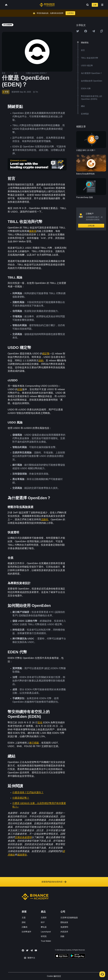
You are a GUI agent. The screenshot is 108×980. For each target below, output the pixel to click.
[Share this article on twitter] (78, 31)
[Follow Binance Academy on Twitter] (27, 950)
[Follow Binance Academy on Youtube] (36, 950)
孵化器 (44, 927)
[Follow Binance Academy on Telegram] (32, 950)
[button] (102, 5)
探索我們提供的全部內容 (54, 882)
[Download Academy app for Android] (77, 956)
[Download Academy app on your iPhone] (62, 956)
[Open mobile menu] (102, 5)
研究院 (44, 936)
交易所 (44, 918)
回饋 (62, 936)
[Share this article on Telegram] (94, 31)
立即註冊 (91, 226)
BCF (43, 922)
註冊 (95, 5)
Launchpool (46, 932)
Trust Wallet (46, 941)
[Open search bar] (87, 5)
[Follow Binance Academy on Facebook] (23, 950)
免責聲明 (64, 927)
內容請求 (64, 932)
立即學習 (70, 13)
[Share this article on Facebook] (86, 31)
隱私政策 (64, 922)
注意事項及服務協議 (69, 918)
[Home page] (47, 5)
